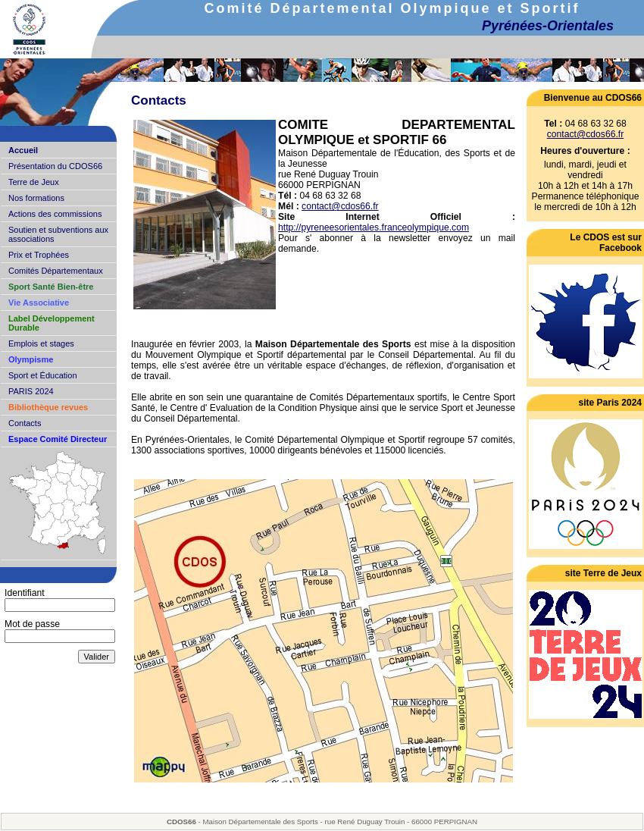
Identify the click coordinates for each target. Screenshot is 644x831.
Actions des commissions (55, 214)
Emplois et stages (41, 343)
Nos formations (36, 198)
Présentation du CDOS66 (55, 166)
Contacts (25, 423)
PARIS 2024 (31, 391)
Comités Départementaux (56, 271)
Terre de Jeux (34, 182)
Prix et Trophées (39, 255)
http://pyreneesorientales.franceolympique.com (374, 227)
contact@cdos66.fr (340, 206)
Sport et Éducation (43, 375)
